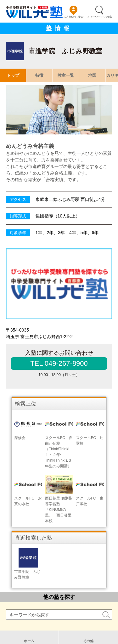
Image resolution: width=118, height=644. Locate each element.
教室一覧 (66, 75)
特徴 (39, 75)
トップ (13, 75)
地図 (92, 75)
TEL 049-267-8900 (59, 363)
